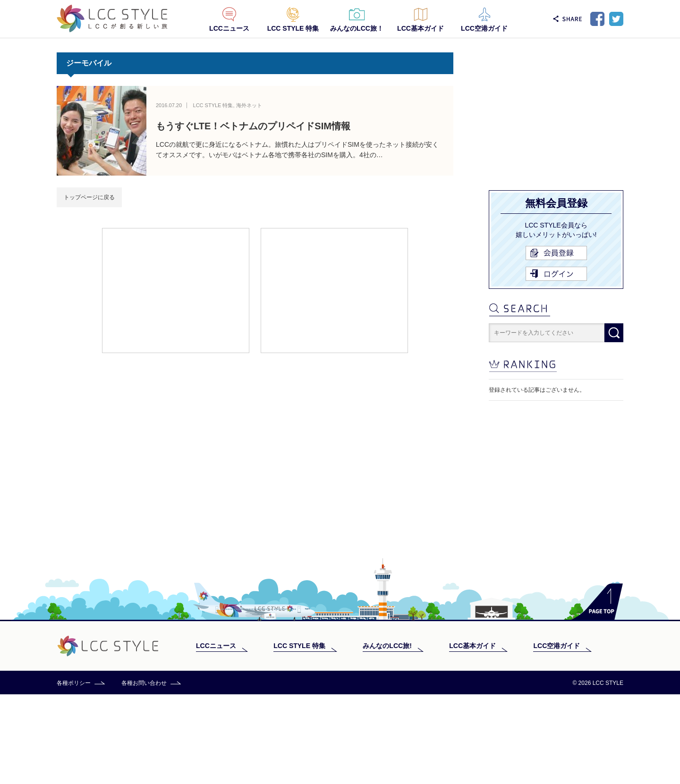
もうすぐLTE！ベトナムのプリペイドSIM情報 (253, 126)
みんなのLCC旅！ (357, 28)
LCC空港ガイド (484, 28)
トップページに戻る (89, 197)
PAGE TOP (597, 691)
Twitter (616, 19)
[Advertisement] (176, 290)
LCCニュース (229, 28)
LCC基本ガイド (421, 28)
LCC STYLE (112, 19)
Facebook (597, 19)
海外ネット (249, 105)
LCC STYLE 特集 (293, 28)
